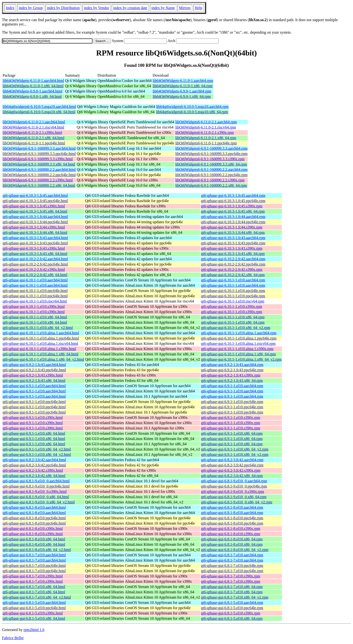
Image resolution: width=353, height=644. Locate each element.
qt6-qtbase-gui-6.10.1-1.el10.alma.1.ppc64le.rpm (239, 338)
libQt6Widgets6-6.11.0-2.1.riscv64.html (33, 127)
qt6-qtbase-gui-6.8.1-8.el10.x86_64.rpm (232, 539)
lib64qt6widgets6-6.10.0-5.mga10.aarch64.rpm (192, 107)
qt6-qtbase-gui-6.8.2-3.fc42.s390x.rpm (231, 470)
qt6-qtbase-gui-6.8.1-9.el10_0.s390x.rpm (232, 492)
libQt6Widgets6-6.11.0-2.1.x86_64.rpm (206, 138)
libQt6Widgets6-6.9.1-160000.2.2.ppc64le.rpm (211, 175)
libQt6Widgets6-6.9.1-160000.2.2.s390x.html (38, 180)
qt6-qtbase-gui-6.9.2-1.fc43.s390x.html (33, 375)
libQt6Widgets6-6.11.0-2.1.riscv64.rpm (206, 127)
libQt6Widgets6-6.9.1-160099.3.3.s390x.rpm (210, 159)
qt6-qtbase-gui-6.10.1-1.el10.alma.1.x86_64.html (40, 354)
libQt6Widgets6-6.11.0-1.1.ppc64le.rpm (206, 143)
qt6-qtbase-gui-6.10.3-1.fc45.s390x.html (34, 206)
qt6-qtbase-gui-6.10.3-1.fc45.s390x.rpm (232, 206)
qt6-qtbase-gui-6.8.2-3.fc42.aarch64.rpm (232, 460)
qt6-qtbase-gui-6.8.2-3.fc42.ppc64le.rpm (232, 465)
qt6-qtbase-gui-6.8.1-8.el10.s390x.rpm (231, 529)
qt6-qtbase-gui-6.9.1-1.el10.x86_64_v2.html (37, 449)
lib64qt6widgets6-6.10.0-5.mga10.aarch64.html (39, 107)
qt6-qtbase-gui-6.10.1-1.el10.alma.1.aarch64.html (41, 333)
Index (10, 8)
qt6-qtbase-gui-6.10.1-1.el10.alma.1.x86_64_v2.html (43, 359)
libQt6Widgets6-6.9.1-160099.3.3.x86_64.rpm (211, 164)
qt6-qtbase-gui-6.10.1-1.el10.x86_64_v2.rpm (235, 328)
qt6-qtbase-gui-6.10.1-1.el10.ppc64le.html (35, 291)
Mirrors (185, 8)
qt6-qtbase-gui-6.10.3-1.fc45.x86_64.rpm (233, 211)
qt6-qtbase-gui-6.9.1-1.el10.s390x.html (33, 418)
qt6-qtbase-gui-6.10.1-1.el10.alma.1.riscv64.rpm (238, 344)
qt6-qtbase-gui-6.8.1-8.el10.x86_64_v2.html (37, 550)
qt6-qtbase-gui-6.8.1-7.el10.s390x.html (33, 576)
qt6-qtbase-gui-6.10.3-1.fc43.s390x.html (34, 248)
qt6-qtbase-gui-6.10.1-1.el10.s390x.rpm (232, 307)
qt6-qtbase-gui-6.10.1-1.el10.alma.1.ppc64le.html (41, 338)
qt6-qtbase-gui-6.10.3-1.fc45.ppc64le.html (35, 201)
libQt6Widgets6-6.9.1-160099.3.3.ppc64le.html (39, 154)
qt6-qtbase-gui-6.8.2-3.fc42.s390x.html (33, 470)
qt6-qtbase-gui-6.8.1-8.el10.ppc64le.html (34, 518)
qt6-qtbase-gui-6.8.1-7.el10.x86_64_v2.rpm (235, 597)
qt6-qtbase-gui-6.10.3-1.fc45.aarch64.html (35, 195)
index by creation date (130, 8)
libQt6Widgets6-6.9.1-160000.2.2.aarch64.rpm (211, 170)
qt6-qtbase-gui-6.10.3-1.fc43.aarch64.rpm (233, 238)
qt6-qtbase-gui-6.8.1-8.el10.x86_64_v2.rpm (235, 550)
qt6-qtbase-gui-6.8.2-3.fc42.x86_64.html (34, 476)
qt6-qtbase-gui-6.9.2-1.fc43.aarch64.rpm (232, 365)
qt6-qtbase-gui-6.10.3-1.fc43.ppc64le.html (35, 243)
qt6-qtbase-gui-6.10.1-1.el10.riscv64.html (35, 301)
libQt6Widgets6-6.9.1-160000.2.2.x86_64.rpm (211, 185)
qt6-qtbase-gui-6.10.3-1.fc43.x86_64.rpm (233, 254)
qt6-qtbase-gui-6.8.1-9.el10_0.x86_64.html (36, 497)
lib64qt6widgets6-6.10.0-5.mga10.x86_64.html (39, 112)
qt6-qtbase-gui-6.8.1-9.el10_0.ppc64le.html (36, 486)
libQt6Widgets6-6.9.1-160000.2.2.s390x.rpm (210, 180)
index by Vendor (96, 8)
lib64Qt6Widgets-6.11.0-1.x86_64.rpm (183, 86)
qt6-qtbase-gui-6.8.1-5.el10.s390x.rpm (231, 613)
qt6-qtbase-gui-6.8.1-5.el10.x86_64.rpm (232, 618)
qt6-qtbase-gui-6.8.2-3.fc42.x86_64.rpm (232, 476)
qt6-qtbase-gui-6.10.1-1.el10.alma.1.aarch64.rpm (239, 333)
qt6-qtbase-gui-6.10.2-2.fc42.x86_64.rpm (233, 275)
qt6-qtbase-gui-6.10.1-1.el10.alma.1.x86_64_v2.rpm (241, 359)
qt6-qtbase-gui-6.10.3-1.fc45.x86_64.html (35, 211)
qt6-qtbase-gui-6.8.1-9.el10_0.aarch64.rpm (234, 481)
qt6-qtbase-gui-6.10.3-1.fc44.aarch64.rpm (233, 217)
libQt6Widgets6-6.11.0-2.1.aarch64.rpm (206, 122)
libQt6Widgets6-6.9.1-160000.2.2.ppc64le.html (39, 175)
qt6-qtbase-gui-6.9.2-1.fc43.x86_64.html (34, 381)
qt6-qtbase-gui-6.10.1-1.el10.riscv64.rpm (233, 301)
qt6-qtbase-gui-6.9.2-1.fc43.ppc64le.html (34, 370)
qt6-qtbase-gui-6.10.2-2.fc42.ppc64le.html (35, 264)
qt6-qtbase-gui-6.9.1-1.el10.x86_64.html (34, 433)
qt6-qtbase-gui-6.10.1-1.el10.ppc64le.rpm (233, 291)
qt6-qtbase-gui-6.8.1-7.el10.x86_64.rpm (232, 587)
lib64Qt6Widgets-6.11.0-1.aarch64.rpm (183, 81)
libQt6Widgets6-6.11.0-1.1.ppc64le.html (34, 143)
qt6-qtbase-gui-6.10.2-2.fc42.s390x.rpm (232, 269)
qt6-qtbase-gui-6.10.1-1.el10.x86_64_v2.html (38, 328)
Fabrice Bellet (13, 638)
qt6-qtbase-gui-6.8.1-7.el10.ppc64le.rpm (232, 566)
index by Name (163, 8)
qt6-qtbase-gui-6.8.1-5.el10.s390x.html (33, 613)
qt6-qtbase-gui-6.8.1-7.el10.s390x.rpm (231, 576)
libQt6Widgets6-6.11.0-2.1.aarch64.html (34, 122)
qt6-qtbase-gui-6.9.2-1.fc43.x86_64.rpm (232, 381)
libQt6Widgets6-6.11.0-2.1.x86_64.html (34, 138)
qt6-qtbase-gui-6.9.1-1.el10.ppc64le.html (34, 402)
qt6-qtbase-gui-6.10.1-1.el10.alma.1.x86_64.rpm (238, 354)
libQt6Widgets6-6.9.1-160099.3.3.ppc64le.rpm (211, 154)
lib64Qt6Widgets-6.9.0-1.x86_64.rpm (182, 96)
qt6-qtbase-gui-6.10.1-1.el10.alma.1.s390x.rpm (237, 349)
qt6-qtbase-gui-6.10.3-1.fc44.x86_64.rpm (233, 232)
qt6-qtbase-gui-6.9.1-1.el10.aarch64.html (34, 386)
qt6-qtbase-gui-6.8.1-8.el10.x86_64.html (34, 539)
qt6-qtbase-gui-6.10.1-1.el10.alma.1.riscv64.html (40, 344)
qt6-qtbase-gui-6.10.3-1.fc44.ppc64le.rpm (233, 222)
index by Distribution (63, 8)
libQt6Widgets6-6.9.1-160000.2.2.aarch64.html (39, 170)
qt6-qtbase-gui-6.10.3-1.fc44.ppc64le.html (35, 222)
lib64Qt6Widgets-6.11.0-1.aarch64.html (33, 81)
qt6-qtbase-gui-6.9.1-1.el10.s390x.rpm (231, 418)
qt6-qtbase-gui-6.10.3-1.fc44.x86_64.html (35, 232)
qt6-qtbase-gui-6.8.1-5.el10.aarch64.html (34, 603)
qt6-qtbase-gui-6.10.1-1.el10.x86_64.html (35, 317)
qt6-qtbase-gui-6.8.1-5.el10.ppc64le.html (34, 608)
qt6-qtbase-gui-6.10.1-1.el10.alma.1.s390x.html (39, 349)
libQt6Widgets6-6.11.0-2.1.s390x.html (32, 133)
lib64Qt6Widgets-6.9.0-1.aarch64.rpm (182, 91)
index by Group (31, 8)
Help (199, 8)
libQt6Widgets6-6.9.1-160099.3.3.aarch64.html (39, 148)
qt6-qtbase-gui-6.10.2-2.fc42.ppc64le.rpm (233, 264)
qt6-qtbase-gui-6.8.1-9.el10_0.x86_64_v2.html (39, 502)
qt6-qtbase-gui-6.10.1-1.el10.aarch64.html (35, 280)
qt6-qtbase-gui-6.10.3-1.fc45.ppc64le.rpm (233, 201)
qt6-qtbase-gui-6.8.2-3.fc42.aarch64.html (34, 460)
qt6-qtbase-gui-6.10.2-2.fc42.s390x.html (34, 269)
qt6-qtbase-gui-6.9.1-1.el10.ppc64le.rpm (232, 402)
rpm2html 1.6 (34, 630)
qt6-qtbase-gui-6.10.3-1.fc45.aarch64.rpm (233, 195)
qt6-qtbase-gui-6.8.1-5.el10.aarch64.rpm (232, 603)
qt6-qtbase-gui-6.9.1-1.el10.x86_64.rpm (232, 433)
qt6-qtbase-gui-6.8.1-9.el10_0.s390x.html (35, 492)
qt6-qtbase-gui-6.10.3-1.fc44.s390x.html (34, 227)
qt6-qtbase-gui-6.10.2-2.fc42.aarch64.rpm (233, 259)
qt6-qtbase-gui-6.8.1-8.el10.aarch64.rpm (232, 507)
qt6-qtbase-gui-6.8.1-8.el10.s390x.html (33, 529)
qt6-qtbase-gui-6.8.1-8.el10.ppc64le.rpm (232, 518)
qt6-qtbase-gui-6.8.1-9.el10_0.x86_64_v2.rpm (236, 502)
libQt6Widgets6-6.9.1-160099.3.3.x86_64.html (39, 164)
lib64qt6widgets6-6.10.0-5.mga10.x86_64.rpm (192, 112)
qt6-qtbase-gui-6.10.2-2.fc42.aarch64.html (35, 259)
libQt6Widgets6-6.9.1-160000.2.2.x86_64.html (39, 185)
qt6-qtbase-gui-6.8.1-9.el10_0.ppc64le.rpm (234, 486)
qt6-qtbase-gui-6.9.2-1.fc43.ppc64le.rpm (232, 370)
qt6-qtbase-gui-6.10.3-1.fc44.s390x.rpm (232, 227)
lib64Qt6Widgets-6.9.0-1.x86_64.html (32, 96)
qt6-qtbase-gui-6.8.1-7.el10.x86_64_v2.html (37, 597)
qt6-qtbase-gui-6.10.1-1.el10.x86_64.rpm (233, 317)
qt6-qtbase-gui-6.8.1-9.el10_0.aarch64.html (36, 481)
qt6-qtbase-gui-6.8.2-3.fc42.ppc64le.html (34, 465)
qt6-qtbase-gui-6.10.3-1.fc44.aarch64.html (35, 217)
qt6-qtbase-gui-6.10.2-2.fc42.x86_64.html (35, 275)
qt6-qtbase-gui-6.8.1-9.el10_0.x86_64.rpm (234, 497)
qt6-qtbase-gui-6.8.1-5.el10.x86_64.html (34, 618)
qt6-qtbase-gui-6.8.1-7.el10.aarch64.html (34, 555)
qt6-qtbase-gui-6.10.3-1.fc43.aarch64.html (35, 238)
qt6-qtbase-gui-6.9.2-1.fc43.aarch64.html (34, 365)
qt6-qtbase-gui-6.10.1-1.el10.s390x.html (34, 307)
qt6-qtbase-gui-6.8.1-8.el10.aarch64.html (34, 507)
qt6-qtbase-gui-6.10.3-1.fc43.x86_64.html (35, 254)
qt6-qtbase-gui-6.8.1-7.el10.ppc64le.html (34, 566)
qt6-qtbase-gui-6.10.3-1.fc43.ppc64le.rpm (233, 243)
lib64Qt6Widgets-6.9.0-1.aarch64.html (32, 91)
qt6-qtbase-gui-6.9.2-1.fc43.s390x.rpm (231, 375)
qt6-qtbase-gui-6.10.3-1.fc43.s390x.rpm (232, 248)
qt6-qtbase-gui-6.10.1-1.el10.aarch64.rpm (233, 280)
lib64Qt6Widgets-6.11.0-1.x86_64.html (33, 86)
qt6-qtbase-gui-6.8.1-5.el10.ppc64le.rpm (232, 608)
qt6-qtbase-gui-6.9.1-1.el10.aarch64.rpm (232, 386)
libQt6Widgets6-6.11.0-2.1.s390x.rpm (204, 133)
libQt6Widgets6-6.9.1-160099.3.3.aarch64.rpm (211, 148)
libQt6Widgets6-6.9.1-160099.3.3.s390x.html (38, 159)
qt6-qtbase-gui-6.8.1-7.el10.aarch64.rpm (232, 555)
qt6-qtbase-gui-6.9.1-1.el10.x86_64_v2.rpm (235, 449)
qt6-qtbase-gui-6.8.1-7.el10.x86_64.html (34, 587)
